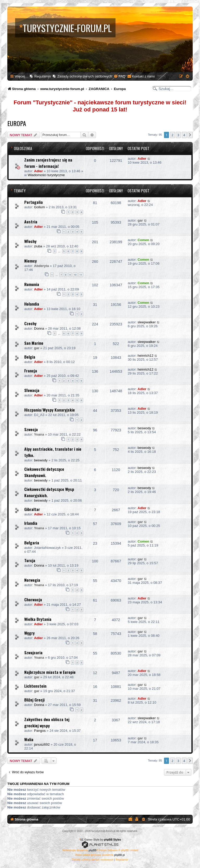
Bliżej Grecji (34, 700)
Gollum (39, 207)
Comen (143, 240)
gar (140, 220)
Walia (29, 739)
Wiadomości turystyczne (46, 175)
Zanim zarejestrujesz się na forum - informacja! (48, 163)
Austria (31, 222)
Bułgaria (32, 543)
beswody (144, 428)
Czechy (30, 323)
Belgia (30, 357)
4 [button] (184, 135)
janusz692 (42, 744)
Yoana (39, 434)
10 (75, 275)
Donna (39, 328)
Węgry (29, 633)
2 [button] (172, 135)
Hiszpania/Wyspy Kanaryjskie (50, 410)
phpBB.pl (119, 855)
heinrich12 (145, 356)
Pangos (40, 731)
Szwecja (31, 429)
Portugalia (34, 202)
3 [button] (178, 135)
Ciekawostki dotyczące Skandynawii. (44, 472)
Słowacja (32, 390)
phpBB (93, 850)
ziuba (38, 246)
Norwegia (32, 580)
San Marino (34, 343)
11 (81, 275)
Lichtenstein (35, 686)
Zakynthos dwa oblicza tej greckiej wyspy (47, 722)
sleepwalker (147, 322)
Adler (38, 171)
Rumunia (32, 284)
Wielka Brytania (38, 619)
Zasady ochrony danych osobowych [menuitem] (85, 76)
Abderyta (41, 266)
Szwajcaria (33, 652)
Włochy (30, 241)
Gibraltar (32, 509)
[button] (190, 135)
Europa (17, 123)
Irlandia (31, 523)
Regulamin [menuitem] (43, 76)
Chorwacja (33, 599)
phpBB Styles (113, 840)
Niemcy (31, 261)
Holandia (32, 304)
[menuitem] (119, 76)
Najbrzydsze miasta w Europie (50, 672)
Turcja (30, 560)
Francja (31, 371)
